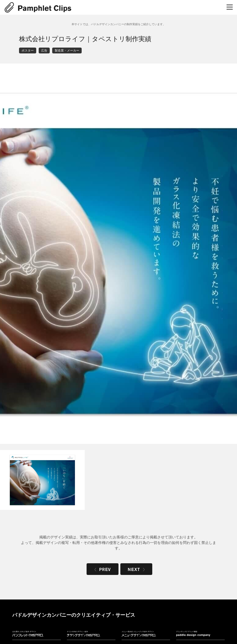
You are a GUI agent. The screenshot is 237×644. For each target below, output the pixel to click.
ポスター (28, 50)
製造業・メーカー (67, 50)
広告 (44, 50)
